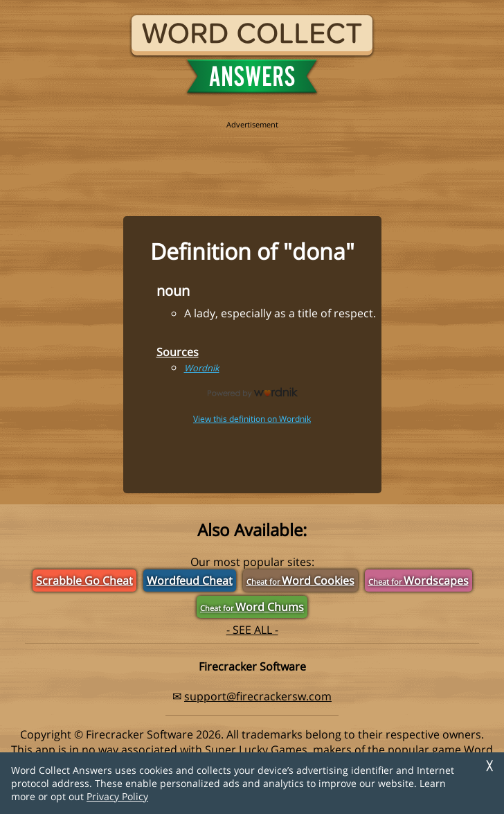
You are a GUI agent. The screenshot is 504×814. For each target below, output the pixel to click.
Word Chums (252, 607)
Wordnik (202, 368)
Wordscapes (418, 581)
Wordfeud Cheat (190, 581)
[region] (252, 161)
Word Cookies (300, 581)
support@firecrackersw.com (258, 696)
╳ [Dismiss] (489, 766)
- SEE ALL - (252, 630)
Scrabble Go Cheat (84, 581)
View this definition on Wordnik (252, 419)
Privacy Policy (117, 796)
